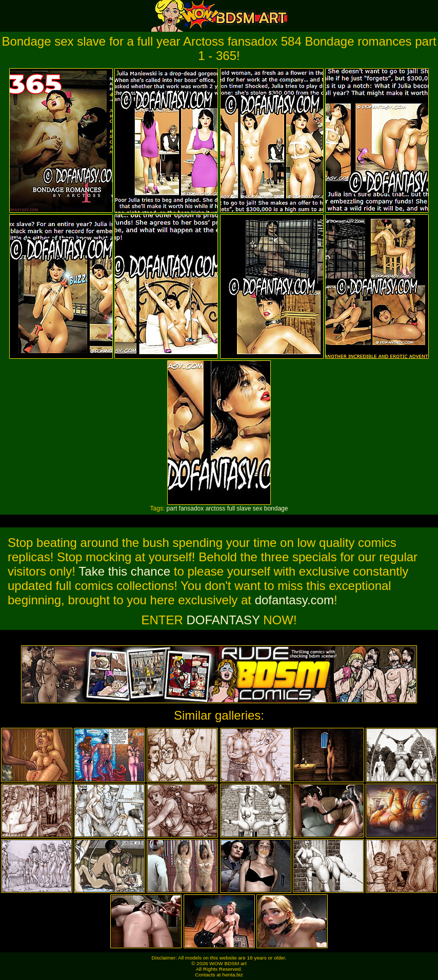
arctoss (216, 508)
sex (258, 508)
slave (244, 508)
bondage (276, 508)
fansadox (192, 508)
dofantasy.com (294, 600)
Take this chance (124, 571)
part (172, 508)
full (231, 508)
